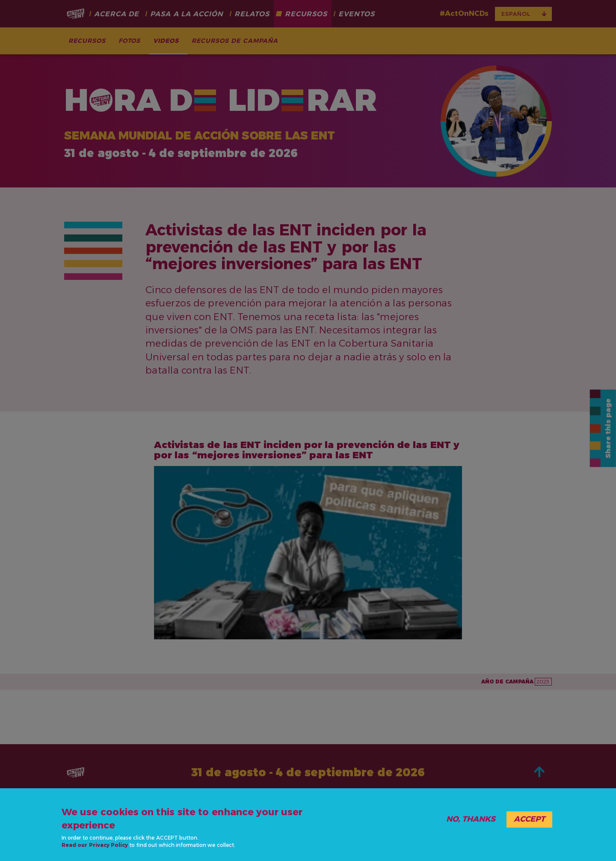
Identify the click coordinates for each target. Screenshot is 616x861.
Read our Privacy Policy (95, 845)
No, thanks (471, 819)
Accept (529, 819)
